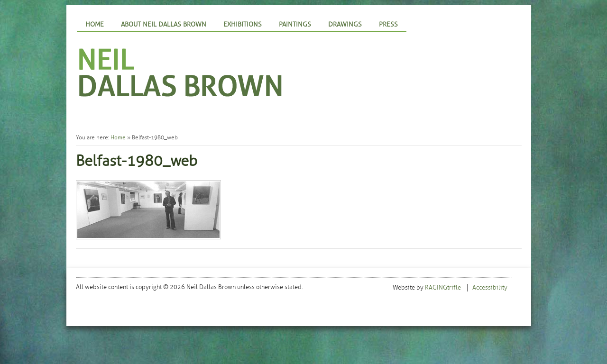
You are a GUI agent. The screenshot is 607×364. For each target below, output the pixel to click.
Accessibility (490, 288)
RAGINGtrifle (443, 288)
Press (388, 24)
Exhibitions (243, 24)
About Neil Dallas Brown (164, 24)
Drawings (345, 24)
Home (95, 24)
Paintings (295, 24)
